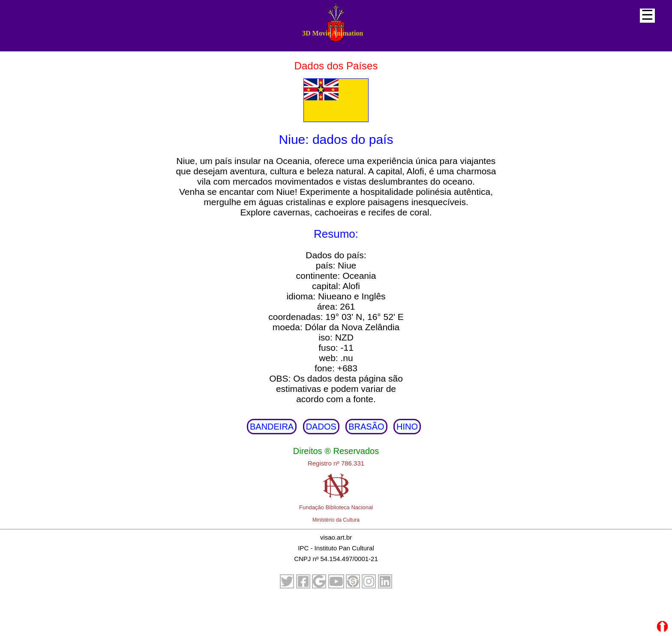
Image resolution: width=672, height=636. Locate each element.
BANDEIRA (272, 427)
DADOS (321, 427)
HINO (407, 427)
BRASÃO (366, 427)
